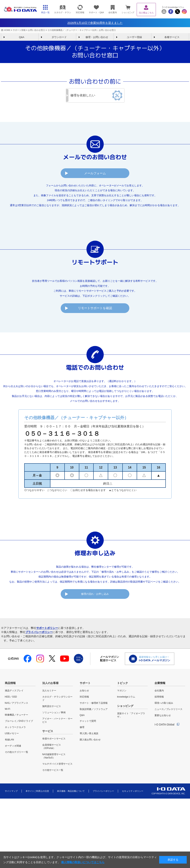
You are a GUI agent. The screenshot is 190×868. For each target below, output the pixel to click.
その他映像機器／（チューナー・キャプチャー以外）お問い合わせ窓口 (82, 30)
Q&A (22, 37)
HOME (7, 30)
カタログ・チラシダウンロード (57, 698)
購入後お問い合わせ (90, 740)
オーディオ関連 (13, 746)
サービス (48, 731)
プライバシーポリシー (103, 791)
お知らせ (84, 691)
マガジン (122, 691)
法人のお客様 (50, 683)
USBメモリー (12, 733)
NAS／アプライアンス (17, 703)
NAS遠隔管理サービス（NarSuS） (54, 756)
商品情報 (10, 683)
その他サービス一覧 (53, 770)
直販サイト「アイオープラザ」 (131, 715)
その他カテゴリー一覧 (16, 752)
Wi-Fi (8, 709)
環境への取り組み (164, 703)
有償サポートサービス (54, 739)
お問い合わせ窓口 (36, 30)
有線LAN (9, 740)
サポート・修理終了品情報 (94, 703)
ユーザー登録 (134, 37)
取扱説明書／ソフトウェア (94, 709)
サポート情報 (19, 30)
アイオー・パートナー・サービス (57, 720)
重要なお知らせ (163, 715)
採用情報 (159, 697)
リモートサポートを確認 (95, 308)
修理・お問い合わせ (97, 37)
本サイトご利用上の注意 (37, 791)
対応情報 (84, 697)
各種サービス (172, 37)
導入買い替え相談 (89, 733)
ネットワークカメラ (15, 727)
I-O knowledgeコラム (174, 7)
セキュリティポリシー (133, 791)
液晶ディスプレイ (14, 691)
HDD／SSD (11, 697)
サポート (85, 683)
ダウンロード (59, 37)
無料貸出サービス (52, 706)
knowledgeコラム (126, 697)
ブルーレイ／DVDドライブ (19, 721)
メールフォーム (95, 173)
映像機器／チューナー (16, 715)
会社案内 (159, 691)
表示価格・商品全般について (71, 791)
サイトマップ (11, 791)
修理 (82, 727)
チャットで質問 (88, 721)
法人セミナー (49, 691)
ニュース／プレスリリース (168, 709)
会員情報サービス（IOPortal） (52, 747)
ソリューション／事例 (54, 712)
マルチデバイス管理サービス (57, 764)
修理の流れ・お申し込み (95, 594)
